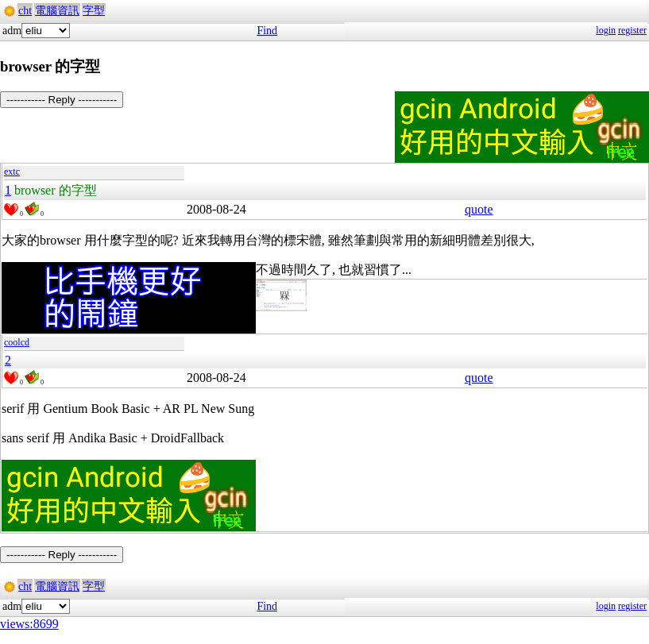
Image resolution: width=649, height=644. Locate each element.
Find (267, 31)
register (632, 30)
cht (25, 11)
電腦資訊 (57, 11)
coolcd (17, 342)
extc (12, 172)
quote (479, 209)
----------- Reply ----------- (62, 100)
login (606, 30)
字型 (94, 11)
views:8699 (29, 624)
